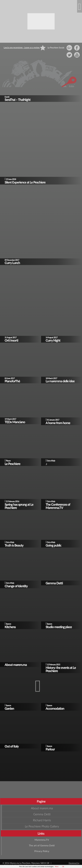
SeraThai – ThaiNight (18, 99)
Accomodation (55, 708)
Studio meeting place (59, 627)
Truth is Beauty (14, 545)
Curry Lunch (12, 263)
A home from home (58, 423)
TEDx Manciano (15, 422)
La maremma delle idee (60, 381)
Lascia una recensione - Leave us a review (25, 47)
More (57, 866)
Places (8, 461)
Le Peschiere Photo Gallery (42, 826)
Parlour (50, 749)
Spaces (8, 624)
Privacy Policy (42, 851)
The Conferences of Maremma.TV (58, 506)
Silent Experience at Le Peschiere (25, 182)
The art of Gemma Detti (42, 845)
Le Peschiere (13, 464)
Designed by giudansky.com (73, 864)
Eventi (7, 97)
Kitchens (10, 627)
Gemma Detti (54, 583)
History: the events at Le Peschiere (61, 669)
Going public (54, 545)
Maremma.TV (42, 840)
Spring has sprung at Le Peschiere (19, 506)
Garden (9, 708)
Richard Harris (42, 820)
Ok (63, 866)
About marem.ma (16, 665)
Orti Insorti (11, 340)
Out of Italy (51, 461)
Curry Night (53, 340)
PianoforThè (12, 381)
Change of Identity (16, 586)
